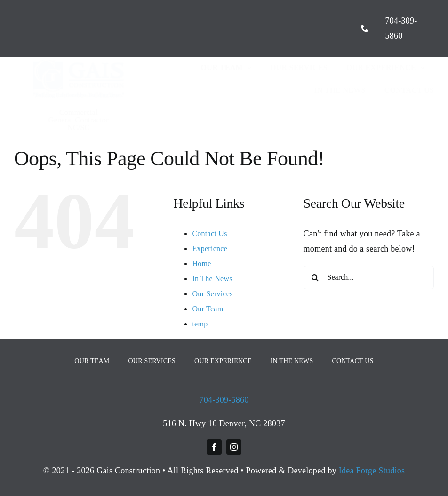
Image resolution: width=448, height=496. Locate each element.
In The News (212, 279)
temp (200, 324)
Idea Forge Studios (372, 471)
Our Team (208, 309)
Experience (210, 248)
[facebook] (214, 447)
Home (201, 264)
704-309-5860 (224, 400)
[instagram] (234, 447)
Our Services (212, 294)
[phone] (365, 28)
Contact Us (209, 233)
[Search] (315, 277)
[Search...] (369, 277)
